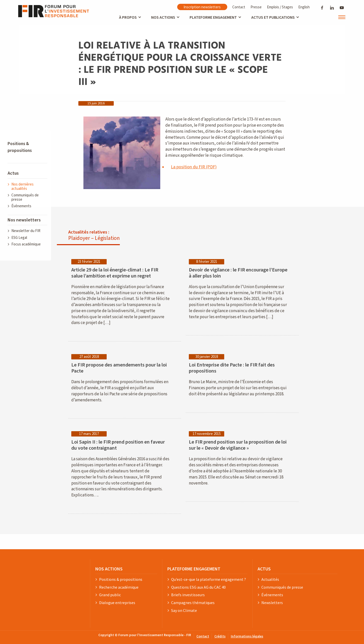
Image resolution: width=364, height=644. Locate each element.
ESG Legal (19, 238)
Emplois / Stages (280, 7)
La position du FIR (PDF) (194, 167)
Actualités (270, 580)
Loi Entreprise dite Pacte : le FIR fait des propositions (232, 368)
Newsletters (272, 603)
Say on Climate (184, 611)
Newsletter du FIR (26, 231)
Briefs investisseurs (188, 595)
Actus (13, 173)
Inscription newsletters (202, 7)
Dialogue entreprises (117, 603)
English (304, 7)
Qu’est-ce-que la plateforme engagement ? (209, 580)
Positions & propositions (121, 580)
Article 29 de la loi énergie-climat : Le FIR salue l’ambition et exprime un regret (115, 273)
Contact (239, 7)
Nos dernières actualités (22, 187)
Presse (256, 7)
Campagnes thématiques (193, 603)
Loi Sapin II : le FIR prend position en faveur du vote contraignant (118, 445)
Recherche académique (119, 587)
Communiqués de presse (25, 197)
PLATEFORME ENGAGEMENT (194, 569)
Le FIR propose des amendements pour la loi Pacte (119, 368)
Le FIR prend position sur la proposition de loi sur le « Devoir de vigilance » (238, 445)
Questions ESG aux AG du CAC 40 (198, 587)
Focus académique (26, 244)
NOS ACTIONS (109, 569)
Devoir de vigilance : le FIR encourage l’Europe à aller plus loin (238, 273)
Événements (21, 206)
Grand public (110, 595)
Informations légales (247, 637)
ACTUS (264, 569)
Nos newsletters (24, 220)
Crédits (220, 637)
